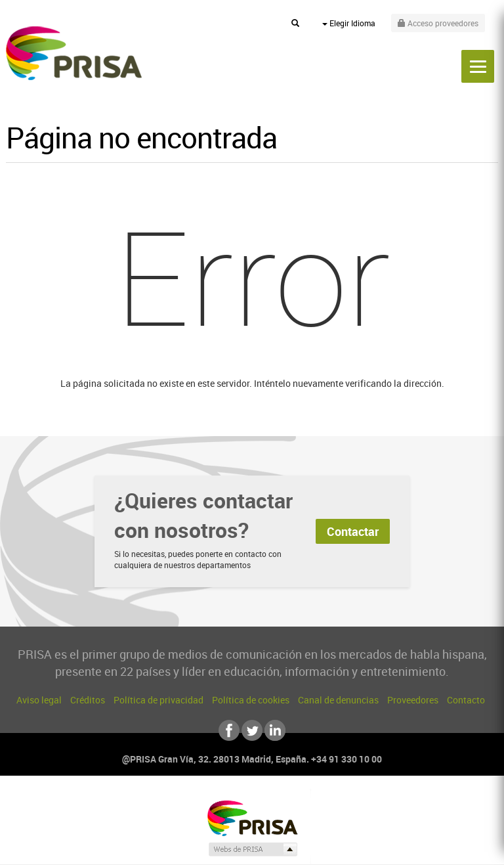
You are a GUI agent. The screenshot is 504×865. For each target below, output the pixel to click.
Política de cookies (251, 700)
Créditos (88, 700)
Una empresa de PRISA (252, 817)
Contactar (353, 531)
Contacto (466, 700)
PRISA (74, 53)
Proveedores (413, 700)
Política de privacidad (158, 700)
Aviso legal (39, 700)
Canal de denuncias (338, 700)
